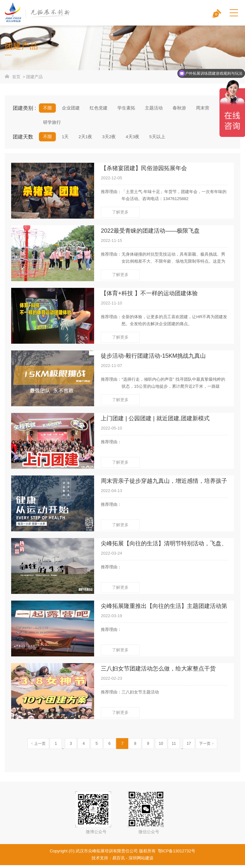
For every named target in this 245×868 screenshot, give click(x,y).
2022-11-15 (111, 244)
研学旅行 (52, 123)
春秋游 (178, 108)
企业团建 (71, 108)
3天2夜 (109, 139)
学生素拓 (125, 108)
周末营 (201, 108)
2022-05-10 (111, 431)
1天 (65, 139)
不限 (48, 108)
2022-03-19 (111, 619)
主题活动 (153, 108)
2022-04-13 (111, 494)
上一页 (38, 746)
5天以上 (157, 139)
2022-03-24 (111, 556)
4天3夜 (132, 139)
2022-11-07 (111, 368)
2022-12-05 (111, 181)
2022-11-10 (111, 306)
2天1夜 (85, 139)
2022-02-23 (111, 681)
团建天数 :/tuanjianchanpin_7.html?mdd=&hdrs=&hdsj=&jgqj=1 (26, 140)
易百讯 (119, 861)
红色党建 (98, 108)
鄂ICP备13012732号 (177, 854)
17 (189, 746)
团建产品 (34, 77)
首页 (16, 77)
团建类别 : (24, 108)
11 (174, 746)
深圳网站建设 (141, 861)
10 (161, 746)
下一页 (206, 746)
